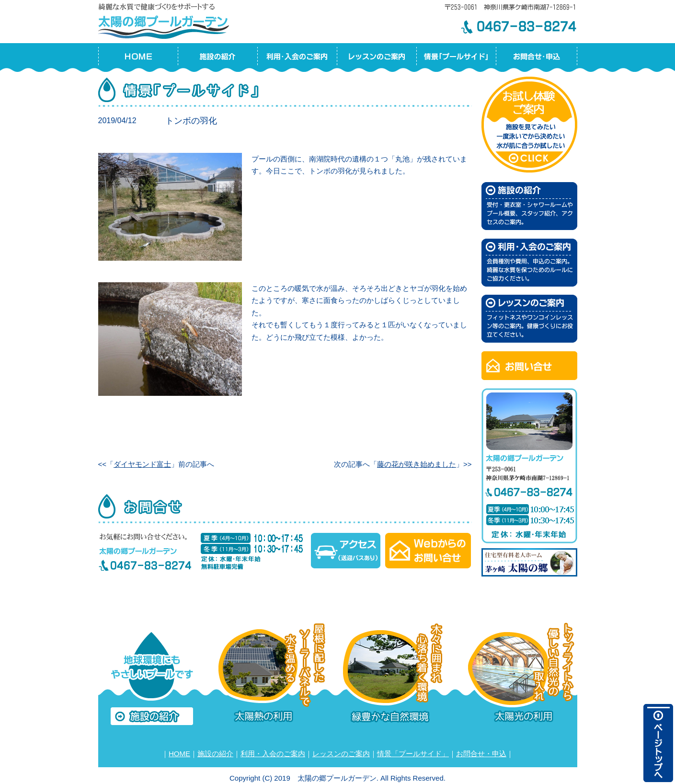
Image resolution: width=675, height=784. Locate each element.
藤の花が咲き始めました (417, 464)
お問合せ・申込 (481, 754)
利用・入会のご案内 (273, 754)
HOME (179, 754)
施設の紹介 (215, 754)
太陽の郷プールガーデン (165, 20)
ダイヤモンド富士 (142, 464)
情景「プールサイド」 (413, 754)
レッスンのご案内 (341, 754)
